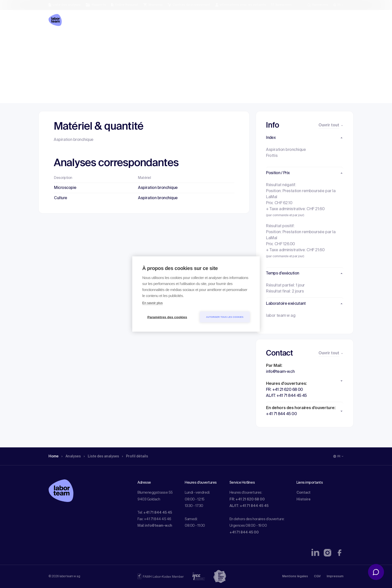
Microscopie (65, 188)
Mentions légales (295, 576)
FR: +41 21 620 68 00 (247, 499)
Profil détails (144, 39)
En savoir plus (152, 303)
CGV (317, 576)
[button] (305, 138)
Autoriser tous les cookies (225, 317)
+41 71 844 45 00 (244, 532)
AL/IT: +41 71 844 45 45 (249, 506)
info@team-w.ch (158, 526)
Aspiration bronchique (158, 188)
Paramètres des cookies (167, 317)
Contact (303, 493)
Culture (61, 198)
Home (54, 39)
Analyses (73, 39)
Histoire (303, 499)
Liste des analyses (107, 39)
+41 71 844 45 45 (158, 513)
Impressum (335, 576)
